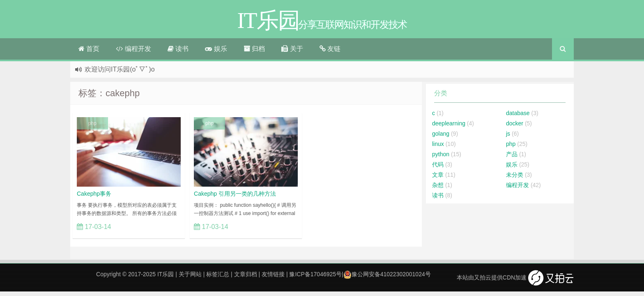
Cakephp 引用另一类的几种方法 (235, 194)
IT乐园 (166, 274)
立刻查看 (164, 227)
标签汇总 (218, 274)
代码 (438, 164)
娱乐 (216, 49)
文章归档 (246, 274)
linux (438, 144)
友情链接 (273, 274)
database (518, 113)
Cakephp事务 (94, 194)
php (92, 123)
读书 (178, 49)
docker (515, 123)
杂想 (438, 185)
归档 (254, 49)
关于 (292, 49)
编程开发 (133, 49)
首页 (89, 49)
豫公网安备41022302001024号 (387, 274)
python (441, 154)
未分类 (515, 175)
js (508, 134)
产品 (512, 154)
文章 (438, 175)
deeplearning (449, 123)
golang (441, 134)
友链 (330, 49)
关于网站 (190, 274)
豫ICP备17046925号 (315, 274)
